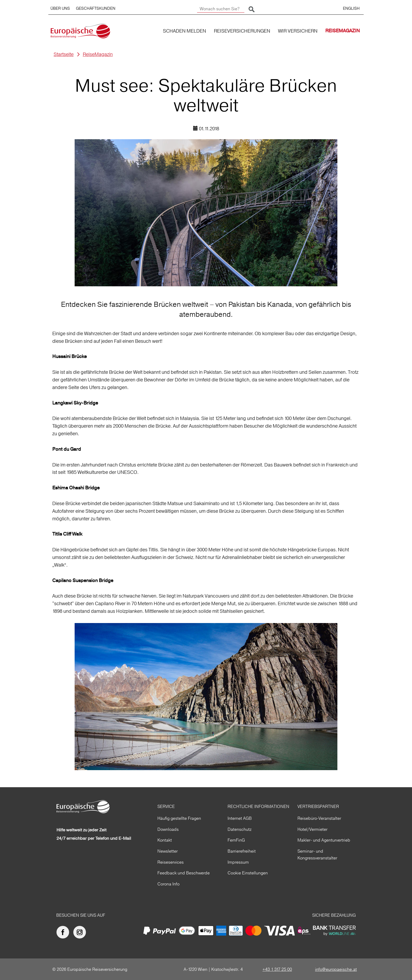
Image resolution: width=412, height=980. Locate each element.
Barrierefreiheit (242, 851)
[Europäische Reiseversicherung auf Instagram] (81, 932)
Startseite (64, 54)
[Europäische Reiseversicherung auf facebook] (64, 932)
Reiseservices (171, 862)
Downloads (168, 829)
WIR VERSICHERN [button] (298, 31)
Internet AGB (240, 818)
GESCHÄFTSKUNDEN (96, 8)
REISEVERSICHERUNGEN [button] (242, 31)
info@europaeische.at (336, 969)
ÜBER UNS (60, 8)
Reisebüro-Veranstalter (319, 818)
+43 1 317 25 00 (277, 969)
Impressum (238, 862)
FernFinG (236, 840)
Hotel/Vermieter (312, 829)
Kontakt (165, 840)
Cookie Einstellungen (248, 873)
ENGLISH (351, 8)
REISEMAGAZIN (343, 31)
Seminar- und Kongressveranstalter (317, 854)
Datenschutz (240, 829)
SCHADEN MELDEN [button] (184, 31)
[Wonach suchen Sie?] (221, 9)
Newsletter (168, 851)
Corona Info (168, 884)
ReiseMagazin (98, 54)
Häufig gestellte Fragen (179, 818)
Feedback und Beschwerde (184, 873)
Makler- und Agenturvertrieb (324, 840)
